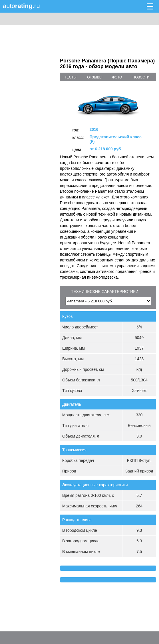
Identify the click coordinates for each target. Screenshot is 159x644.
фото (117, 77)
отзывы (95, 77)
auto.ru (21, 6)
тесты (71, 77)
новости (141, 77)
